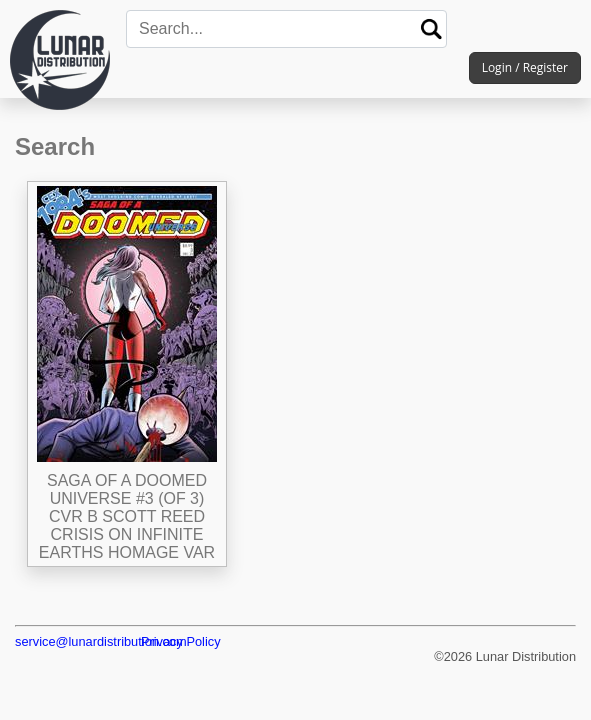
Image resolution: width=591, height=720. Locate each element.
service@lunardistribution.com (101, 641)
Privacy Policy (181, 641)
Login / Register (525, 67)
